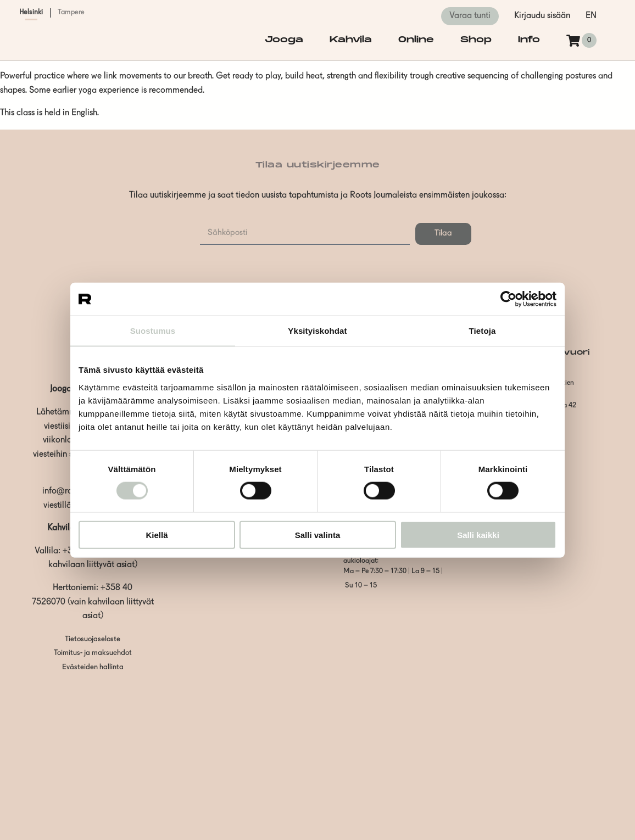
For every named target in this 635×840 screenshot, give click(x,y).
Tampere (71, 12)
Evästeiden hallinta (93, 667)
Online (416, 40)
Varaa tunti (470, 16)
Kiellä (157, 534)
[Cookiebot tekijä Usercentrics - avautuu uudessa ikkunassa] (508, 299)
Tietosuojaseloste (93, 639)
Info (529, 40)
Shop (476, 40)
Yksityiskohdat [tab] (317, 331)
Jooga (284, 40)
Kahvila (351, 40)
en (591, 16)
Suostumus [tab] (153, 331)
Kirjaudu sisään (542, 16)
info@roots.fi (66, 491)
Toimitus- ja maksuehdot (93, 653)
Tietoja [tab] (483, 331)
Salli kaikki (478, 534)
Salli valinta (318, 534)
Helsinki (31, 12)
